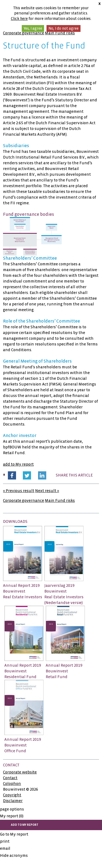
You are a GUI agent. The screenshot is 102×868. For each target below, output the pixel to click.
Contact (10, 778)
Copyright (12, 795)
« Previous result (19, 491)
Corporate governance (24, 33)
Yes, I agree (33, 28)
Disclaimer (13, 801)
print (5, 841)
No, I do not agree (64, 28)
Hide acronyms (14, 855)
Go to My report (14, 834)
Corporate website (20, 772)
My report (12, 816)
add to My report (18, 464)
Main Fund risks (60, 33)
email (5, 848)
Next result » (47, 491)
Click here (19, 19)
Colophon (12, 784)
